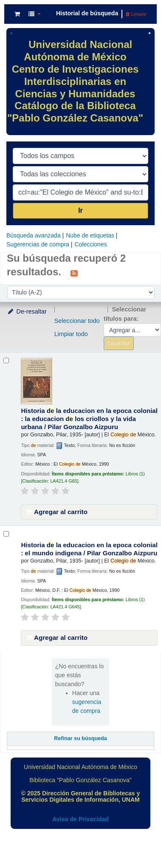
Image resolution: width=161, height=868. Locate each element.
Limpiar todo (71, 334)
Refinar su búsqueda (80, 738)
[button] (17, 14)
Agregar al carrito (57, 512)
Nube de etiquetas (90, 235)
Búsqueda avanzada (34, 235)
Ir (80, 211)
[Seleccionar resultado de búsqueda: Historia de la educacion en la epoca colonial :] (6, 360)
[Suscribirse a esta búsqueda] (74, 273)
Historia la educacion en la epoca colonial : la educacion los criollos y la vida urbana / (89, 419)
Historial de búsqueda (87, 13)
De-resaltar (27, 311)
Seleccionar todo (77, 321)
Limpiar (136, 14)
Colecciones (90, 244)
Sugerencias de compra (38, 244)
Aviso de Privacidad (80, 819)
